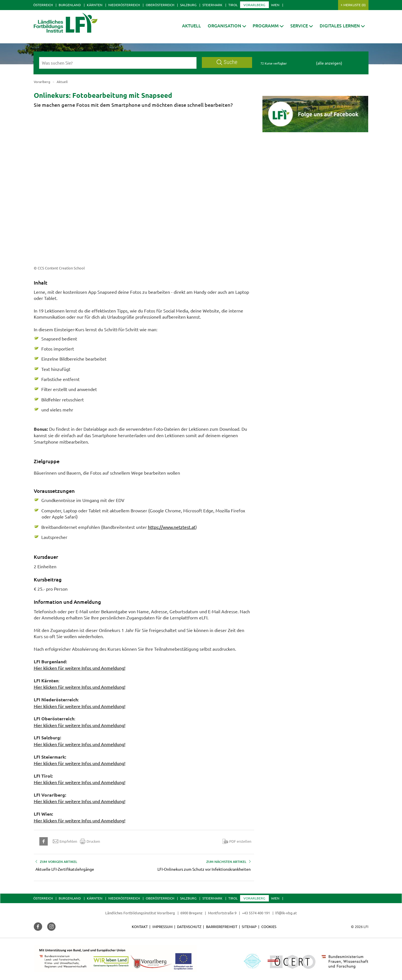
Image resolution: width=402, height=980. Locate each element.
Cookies (269, 926)
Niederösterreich (124, 5)
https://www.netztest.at (172, 527)
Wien (275, 5)
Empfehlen (65, 841)
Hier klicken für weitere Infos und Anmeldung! (80, 668)
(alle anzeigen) (329, 63)
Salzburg (188, 5)
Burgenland (70, 5)
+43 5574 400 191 (256, 913)
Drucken (90, 841)
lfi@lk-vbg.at (286, 913)
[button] (227, 26)
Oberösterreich (160, 5)
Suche (227, 62)
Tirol (233, 5)
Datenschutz (189, 926)
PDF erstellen (237, 841)
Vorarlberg (254, 5)
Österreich (43, 5)
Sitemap (249, 926)
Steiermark (212, 5)
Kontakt (140, 926)
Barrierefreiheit (222, 926)
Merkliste (355, 5)
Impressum (162, 926)
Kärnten (95, 5)
